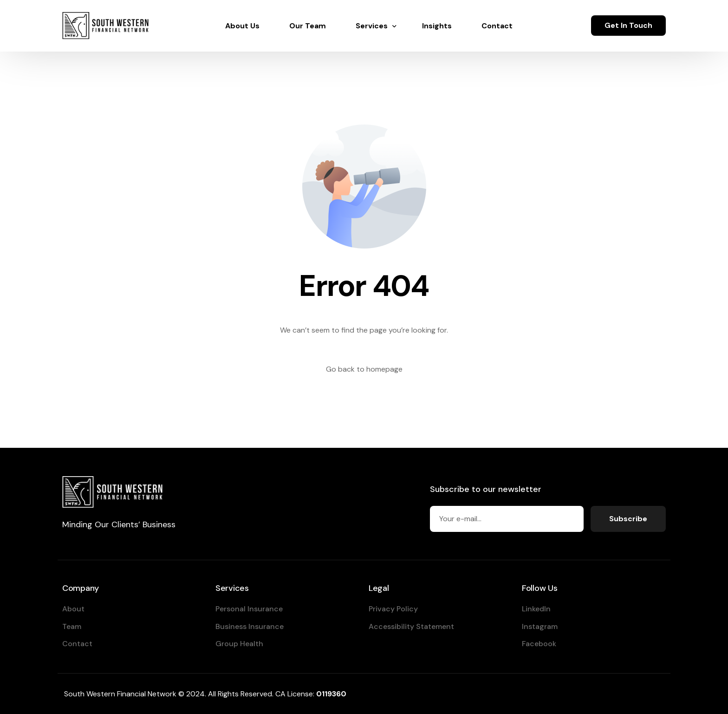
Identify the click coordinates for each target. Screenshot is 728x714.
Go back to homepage (364, 369)
